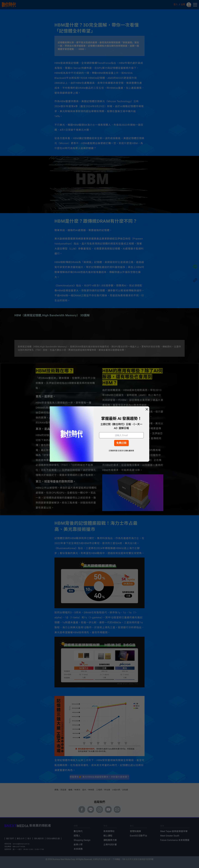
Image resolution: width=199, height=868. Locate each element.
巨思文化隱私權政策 (126, 451)
